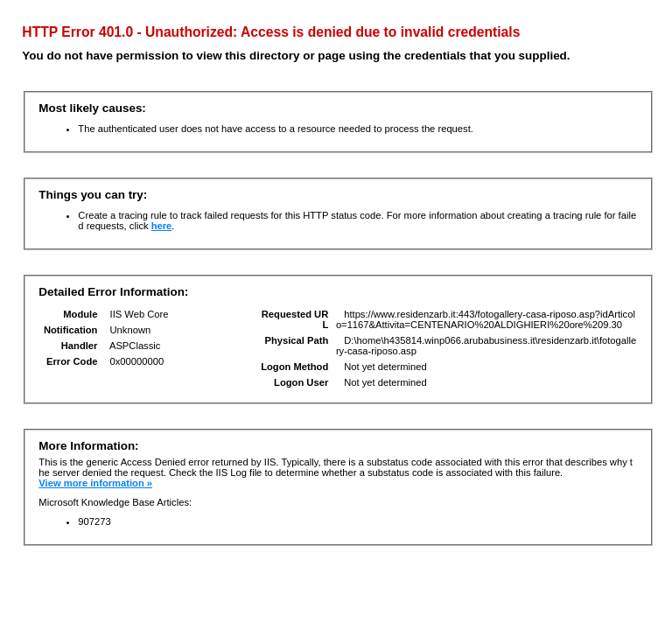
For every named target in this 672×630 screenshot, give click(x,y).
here (162, 226)
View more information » (95, 483)
